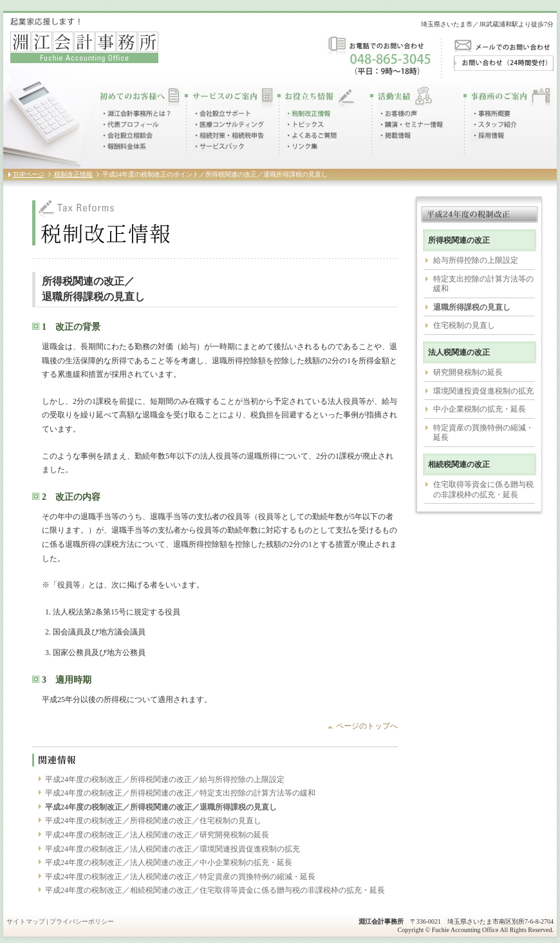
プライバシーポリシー (82, 921)
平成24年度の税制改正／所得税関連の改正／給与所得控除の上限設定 (165, 779)
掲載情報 (395, 136)
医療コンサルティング (229, 125)
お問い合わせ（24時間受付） (504, 63)
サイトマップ (26, 921)
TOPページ (29, 174)
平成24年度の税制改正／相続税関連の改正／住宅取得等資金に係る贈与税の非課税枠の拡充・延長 (215, 890)
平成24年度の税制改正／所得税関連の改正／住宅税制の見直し (153, 821)
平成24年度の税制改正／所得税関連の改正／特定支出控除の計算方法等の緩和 (180, 793)
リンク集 (301, 147)
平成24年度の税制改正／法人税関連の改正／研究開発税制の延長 (157, 835)
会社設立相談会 (126, 136)
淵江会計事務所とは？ (135, 114)
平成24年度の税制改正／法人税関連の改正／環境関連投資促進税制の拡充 (173, 849)
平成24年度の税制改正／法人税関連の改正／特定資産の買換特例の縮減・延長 (180, 877)
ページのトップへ (367, 726)
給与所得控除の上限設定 (476, 260)
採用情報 (487, 136)
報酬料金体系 (123, 147)
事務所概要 (490, 114)
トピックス (304, 125)
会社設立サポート (221, 114)
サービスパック (218, 147)
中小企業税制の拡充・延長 (480, 409)
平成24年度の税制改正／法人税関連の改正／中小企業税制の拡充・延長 (169, 862)
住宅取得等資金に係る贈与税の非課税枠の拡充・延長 (483, 490)
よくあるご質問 (312, 136)
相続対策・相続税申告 (229, 136)
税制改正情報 (308, 114)
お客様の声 (397, 114)
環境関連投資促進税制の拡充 (483, 391)
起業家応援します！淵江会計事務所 (84, 40)
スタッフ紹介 (494, 125)
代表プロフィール (130, 125)
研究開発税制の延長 (468, 372)
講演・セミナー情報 (411, 125)
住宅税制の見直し (464, 325)
